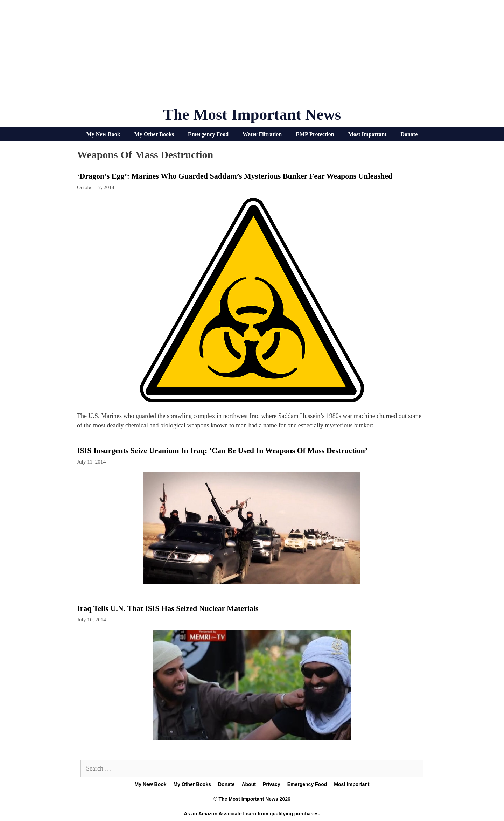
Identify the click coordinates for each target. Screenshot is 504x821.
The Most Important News (252, 114)
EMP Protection (315, 134)
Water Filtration (262, 134)
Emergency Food (208, 134)
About (248, 784)
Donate (409, 134)
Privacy (272, 784)
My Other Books (154, 134)
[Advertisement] (252, 56)
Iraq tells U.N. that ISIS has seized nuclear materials (168, 608)
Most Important (367, 134)
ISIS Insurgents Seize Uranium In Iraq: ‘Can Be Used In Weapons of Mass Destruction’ (222, 450)
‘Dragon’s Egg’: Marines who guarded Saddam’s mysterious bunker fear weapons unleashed (235, 176)
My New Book (103, 134)
